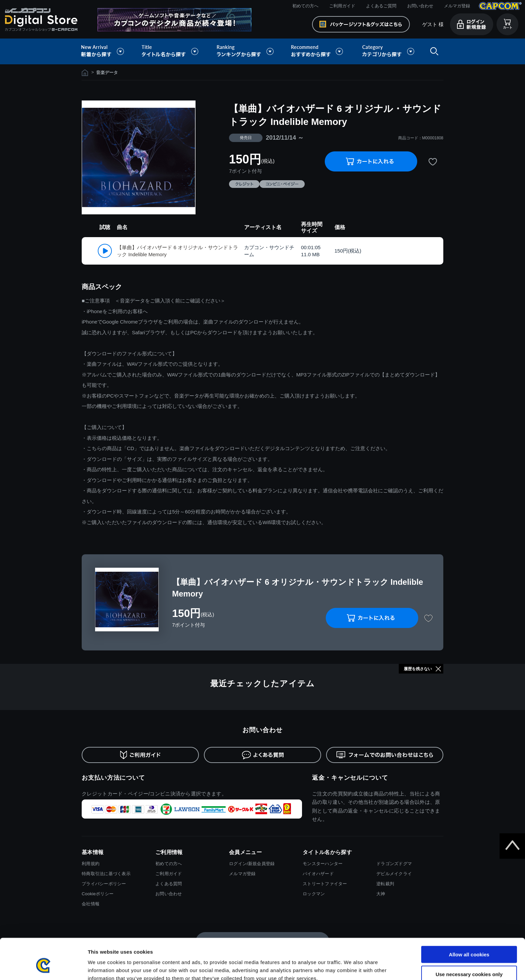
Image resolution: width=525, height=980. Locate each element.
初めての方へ (305, 6)
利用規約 (91, 864)
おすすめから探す (318, 51)
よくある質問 (169, 884)
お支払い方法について (113, 778)
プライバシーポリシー (104, 884)
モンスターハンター (323, 864)
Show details (351, 967)
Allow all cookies (469, 921)
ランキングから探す (246, 51)
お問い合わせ (420, 6)
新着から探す (107, 51)
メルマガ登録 (457, 6)
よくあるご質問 (381, 6)
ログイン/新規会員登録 (252, 864)
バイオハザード (318, 874)
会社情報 (91, 904)
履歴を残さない (418, 669)
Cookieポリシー (98, 894)
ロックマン (314, 894)
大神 (381, 894)
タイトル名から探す (171, 51)
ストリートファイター (325, 884)
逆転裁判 (385, 884)
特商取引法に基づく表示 (106, 874)
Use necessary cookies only (469, 941)
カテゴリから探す (388, 51)
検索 (433, 51)
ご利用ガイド (342, 6)
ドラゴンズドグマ (394, 864)
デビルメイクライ (394, 874)
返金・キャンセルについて (350, 778)
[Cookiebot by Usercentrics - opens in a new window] (43, 967)
